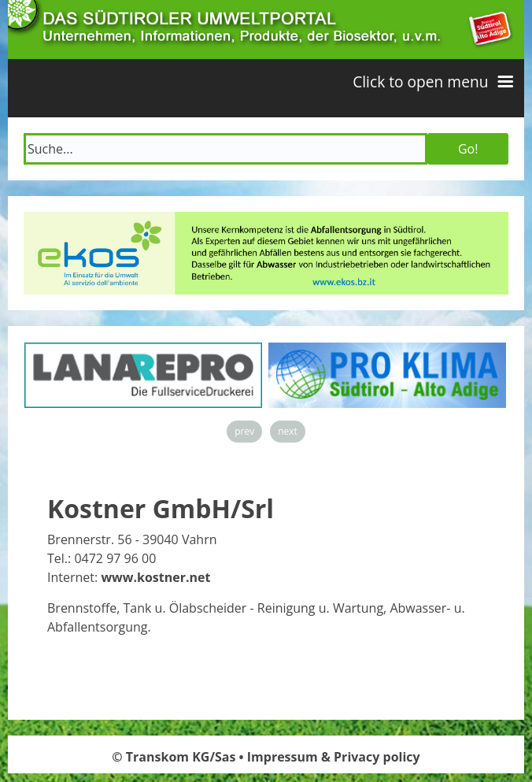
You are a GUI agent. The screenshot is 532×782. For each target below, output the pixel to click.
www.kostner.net (155, 577)
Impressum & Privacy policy (334, 757)
